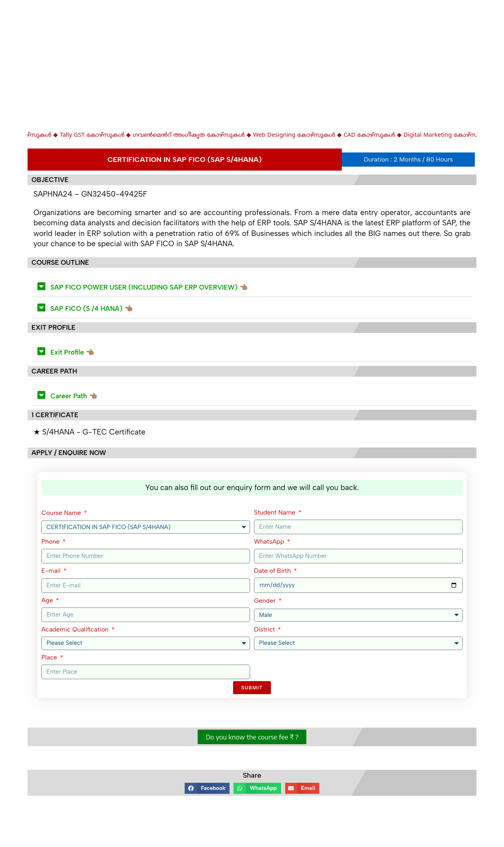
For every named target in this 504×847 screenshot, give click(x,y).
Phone (51, 541)
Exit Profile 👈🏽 (72, 352)
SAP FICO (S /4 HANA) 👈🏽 (92, 308)
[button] (252, 286)
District (265, 629)
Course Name (62, 513)
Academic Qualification (76, 629)
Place (50, 657)
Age (48, 600)
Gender (266, 601)
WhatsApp (270, 541)
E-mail (52, 571)
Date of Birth (273, 571)
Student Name (275, 512)
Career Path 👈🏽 (74, 396)
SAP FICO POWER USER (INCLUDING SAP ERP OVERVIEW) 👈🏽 (149, 287)
